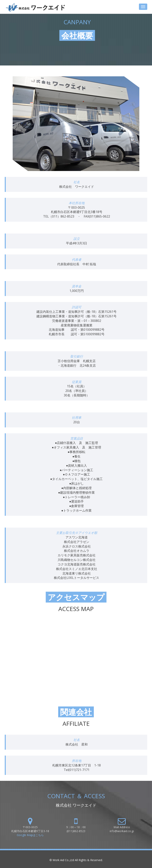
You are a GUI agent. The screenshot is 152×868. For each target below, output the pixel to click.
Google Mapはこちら (30, 835)
